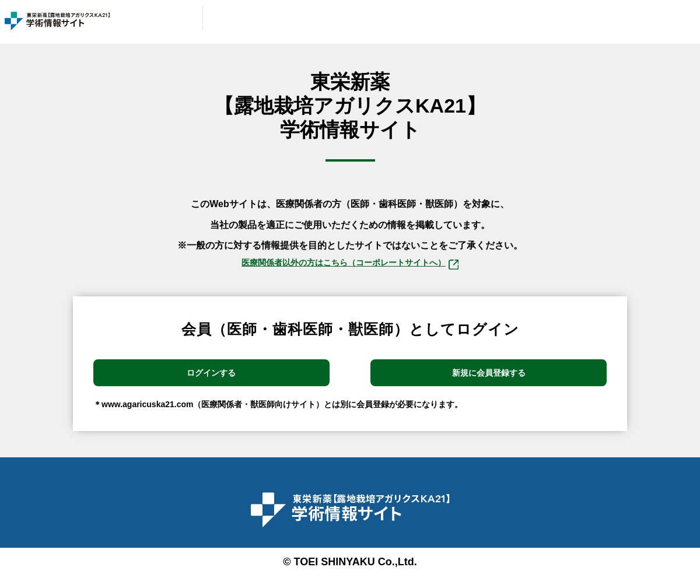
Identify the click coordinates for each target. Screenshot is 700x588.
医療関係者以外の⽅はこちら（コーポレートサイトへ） (350, 266)
